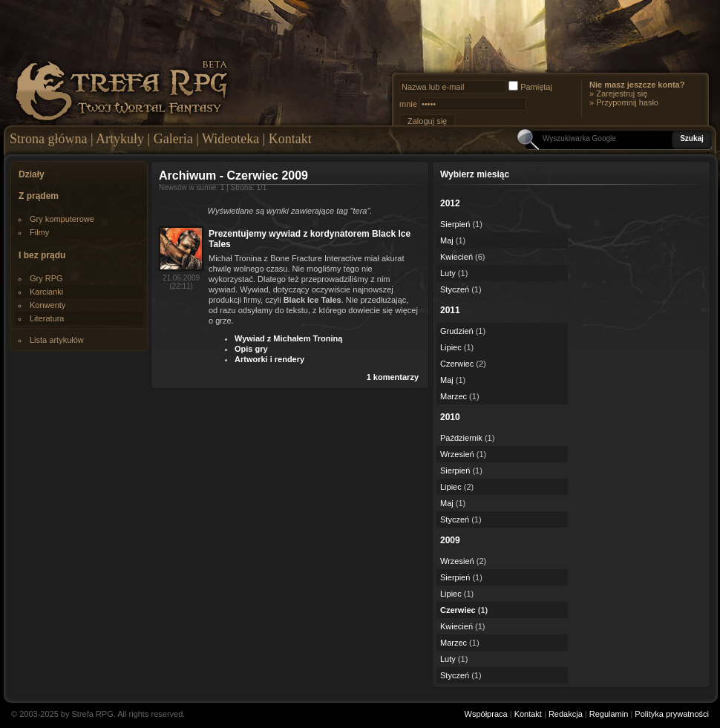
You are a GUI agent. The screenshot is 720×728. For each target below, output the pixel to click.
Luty (448, 273)
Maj (447, 240)
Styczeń (455, 289)
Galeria (173, 139)
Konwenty (48, 305)
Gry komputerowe (62, 219)
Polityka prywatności (672, 714)
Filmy (39, 232)
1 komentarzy (393, 377)
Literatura (47, 318)
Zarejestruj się (622, 94)
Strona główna (48, 139)
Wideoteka (230, 139)
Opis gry (251, 349)
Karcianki (46, 292)
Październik (461, 438)
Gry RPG (46, 278)
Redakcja (566, 714)
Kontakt (290, 139)
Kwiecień (456, 257)
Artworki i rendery (269, 359)
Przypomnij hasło (627, 102)
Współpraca (486, 714)
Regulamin (609, 714)
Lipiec (451, 347)
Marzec (454, 396)
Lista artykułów (57, 340)
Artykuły (120, 139)
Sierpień (455, 224)
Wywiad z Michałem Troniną (288, 338)
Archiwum (187, 176)
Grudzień (457, 331)
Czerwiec (457, 364)
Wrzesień (457, 454)
